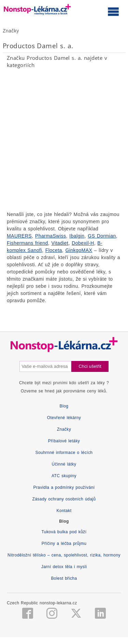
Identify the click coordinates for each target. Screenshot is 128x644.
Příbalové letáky (64, 441)
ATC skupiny (64, 476)
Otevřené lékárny (64, 418)
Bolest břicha (64, 578)
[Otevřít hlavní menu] (113, 11)
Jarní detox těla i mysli (64, 567)
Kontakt (64, 511)
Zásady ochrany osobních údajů (64, 499)
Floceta (54, 250)
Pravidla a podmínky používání (64, 487)
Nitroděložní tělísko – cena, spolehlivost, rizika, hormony (64, 555)
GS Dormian (102, 236)
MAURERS (19, 236)
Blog (64, 406)
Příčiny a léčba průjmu (64, 544)
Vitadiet (60, 243)
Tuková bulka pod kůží (64, 532)
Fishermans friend (27, 243)
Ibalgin (77, 236)
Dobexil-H (83, 243)
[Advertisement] (64, 140)
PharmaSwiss (51, 236)
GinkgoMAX (79, 250)
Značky (11, 31)
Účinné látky (64, 464)
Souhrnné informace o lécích (64, 453)
